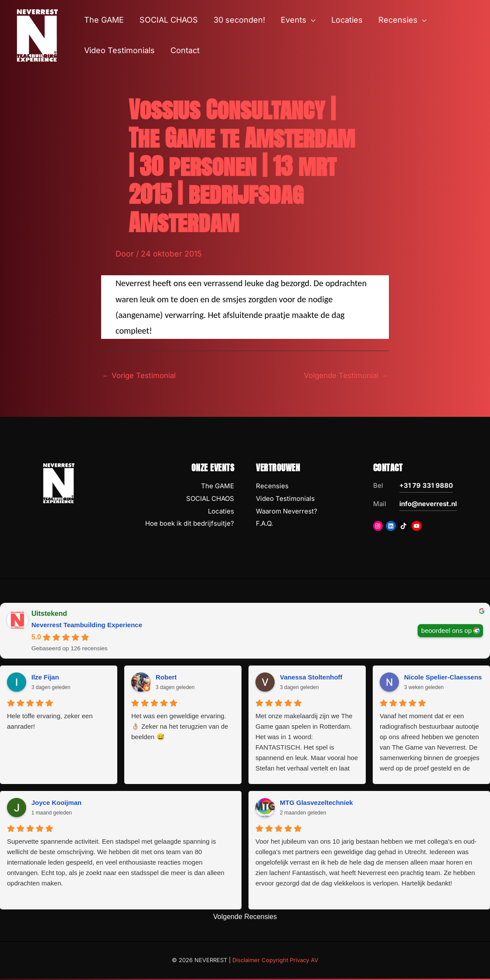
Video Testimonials (285, 500)
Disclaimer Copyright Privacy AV (275, 961)
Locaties (221, 512)
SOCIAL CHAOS (210, 500)
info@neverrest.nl (428, 505)
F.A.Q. (264, 525)
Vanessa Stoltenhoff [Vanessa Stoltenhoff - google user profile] (311, 678)
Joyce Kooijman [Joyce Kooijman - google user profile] (56, 804)
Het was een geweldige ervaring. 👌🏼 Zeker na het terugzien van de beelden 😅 (180, 728)
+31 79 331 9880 (426, 487)
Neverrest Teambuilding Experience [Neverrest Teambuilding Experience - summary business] (87, 626)
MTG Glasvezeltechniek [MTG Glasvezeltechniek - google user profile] (316, 804)
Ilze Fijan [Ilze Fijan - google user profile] (45, 678)
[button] (311, 20)
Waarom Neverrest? (287, 512)
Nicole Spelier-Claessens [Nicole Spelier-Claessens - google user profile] (443, 678)
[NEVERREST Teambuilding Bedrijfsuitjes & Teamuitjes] (37, 35)
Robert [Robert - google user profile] (166, 678)
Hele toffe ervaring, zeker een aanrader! (50, 722)
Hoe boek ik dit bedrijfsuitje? (190, 525)
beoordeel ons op (446, 631)
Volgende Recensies (245, 918)
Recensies (272, 487)
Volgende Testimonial (343, 376)
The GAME (218, 487)
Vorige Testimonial (141, 376)
